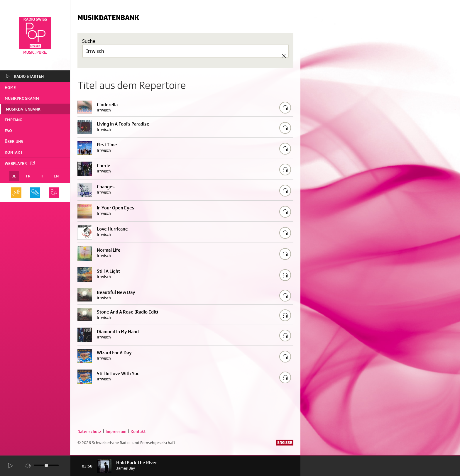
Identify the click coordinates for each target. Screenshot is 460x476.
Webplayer (20, 163)
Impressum (116, 431)
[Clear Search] (284, 56)
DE (14, 176)
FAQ (8, 131)
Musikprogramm (22, 98)
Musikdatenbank (23, 109)
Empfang (13, 120)
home (10, 87)
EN (56, 176)
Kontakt (14, 152)
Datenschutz (89, 431)
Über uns (14, 141)
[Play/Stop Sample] (285, 108)
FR (28, 176)
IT (42, 176)
